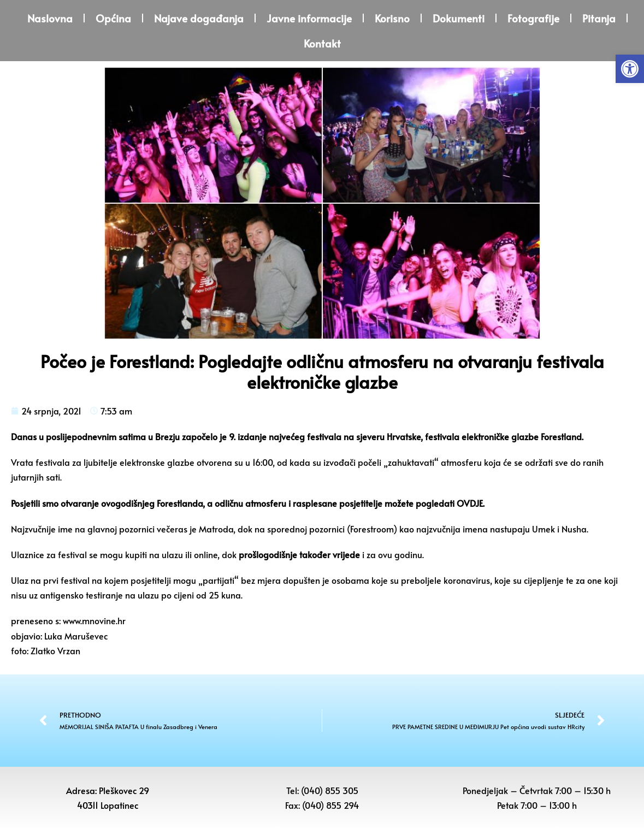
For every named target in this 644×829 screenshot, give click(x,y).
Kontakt (322, 43)
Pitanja (599, 18)
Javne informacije (309, 18)
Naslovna (50, 18)
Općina (113, 18)
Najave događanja (199, 18)
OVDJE (470, 503)
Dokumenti (459, 18)
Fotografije (533, 18)
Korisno (392, 18)
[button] (630, 69)
